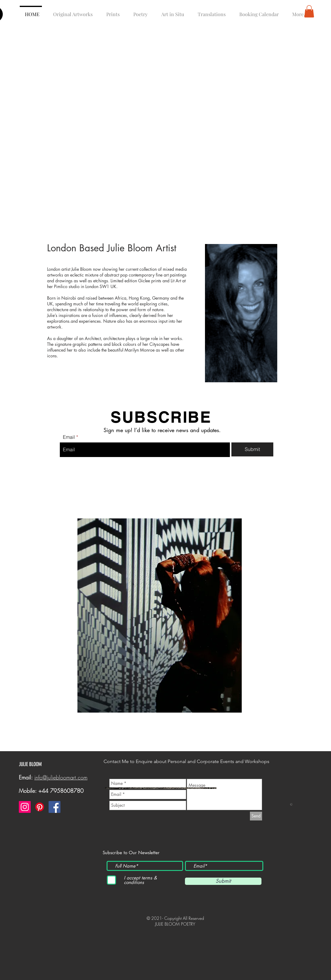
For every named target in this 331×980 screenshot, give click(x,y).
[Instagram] (25, 807)
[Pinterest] (40, 807)
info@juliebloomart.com (61, 777)
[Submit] (252, 449)
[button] (309, 11)
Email (69, 437)
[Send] (256, 816)
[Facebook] (55, 807)
